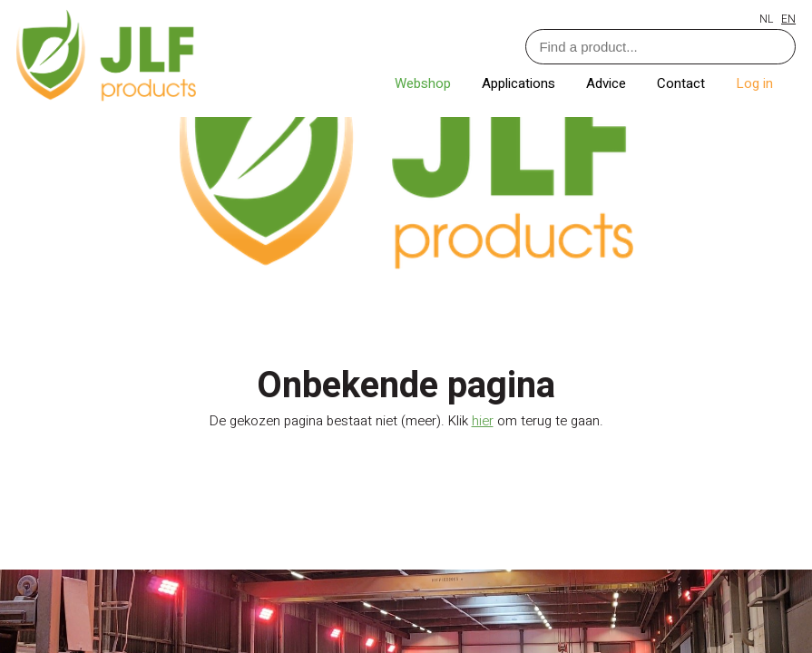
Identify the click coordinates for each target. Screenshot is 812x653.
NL (766, 19)
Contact (683, 83)
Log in (754, 83)
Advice (608, 83)
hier (483, 421)
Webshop (425, 83)
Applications (520, 83)
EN (788, 19)
